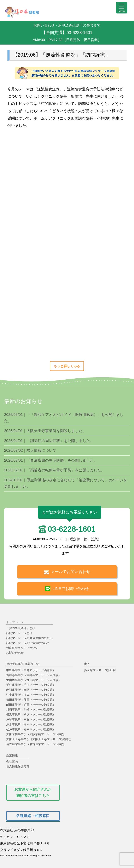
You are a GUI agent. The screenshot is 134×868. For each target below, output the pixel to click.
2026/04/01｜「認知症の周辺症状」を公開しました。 (49, 441)
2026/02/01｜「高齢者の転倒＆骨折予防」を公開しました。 (54, 470)
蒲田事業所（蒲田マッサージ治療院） (31, 700)
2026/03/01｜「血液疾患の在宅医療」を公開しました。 (51, 460)
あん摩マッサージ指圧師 (100, 670)
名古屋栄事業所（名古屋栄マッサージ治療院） (37, 744)
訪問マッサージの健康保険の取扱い (29, 638)
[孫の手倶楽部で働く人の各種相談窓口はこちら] (33, 816)
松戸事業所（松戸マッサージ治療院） (31, 729)
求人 (87, 664)
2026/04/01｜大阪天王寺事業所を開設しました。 (45, 431)
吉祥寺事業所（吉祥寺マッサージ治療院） (34, 675)
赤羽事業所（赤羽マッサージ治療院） (31, 690)
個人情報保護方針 (18, 766)
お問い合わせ (15, 653)
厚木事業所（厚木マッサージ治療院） (31, 724)
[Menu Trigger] (122, 8)
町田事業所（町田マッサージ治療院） (31, 705)
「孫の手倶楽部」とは (21, 628)
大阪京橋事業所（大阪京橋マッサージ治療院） (37, 734)
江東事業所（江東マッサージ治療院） (31, 695)
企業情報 (12, 755)
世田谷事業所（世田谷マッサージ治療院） (34, 680)
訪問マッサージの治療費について (28, 643)
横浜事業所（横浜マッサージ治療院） (31, 714)
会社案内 (12, 761)
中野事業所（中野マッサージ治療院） (31, 670)
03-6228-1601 (72, 529)
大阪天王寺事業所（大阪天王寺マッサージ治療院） (40, 739)
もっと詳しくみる (67, 366)
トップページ (15, 622)
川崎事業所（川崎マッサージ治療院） (31, 709)
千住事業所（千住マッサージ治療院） (31, 685)
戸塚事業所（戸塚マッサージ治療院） (31, 719)
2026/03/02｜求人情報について (30, 450)
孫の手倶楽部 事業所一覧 (23, 664)
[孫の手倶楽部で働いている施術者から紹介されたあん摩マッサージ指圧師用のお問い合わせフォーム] (33, 793)
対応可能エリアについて (22, 648)
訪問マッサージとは (19, 633)
